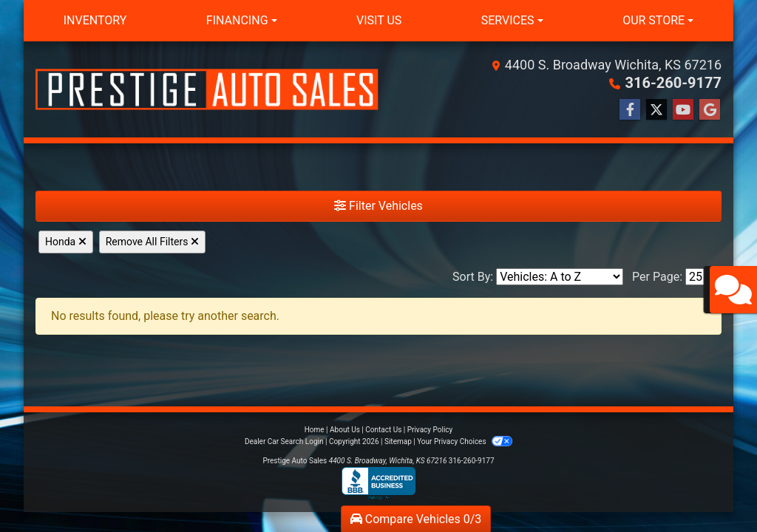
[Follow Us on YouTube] (683, 110)
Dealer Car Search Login (284, 441)
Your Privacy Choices (465, 441)
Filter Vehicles (378, 206)
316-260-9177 (673, 83)
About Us (345, 430)
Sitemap (398, 441)
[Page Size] (703, 277)
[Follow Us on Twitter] (656, 110)
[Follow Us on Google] (710, 110)
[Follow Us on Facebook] (630, 110)
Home (315, 430)
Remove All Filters (152, 242)
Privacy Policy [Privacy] (430, 430)
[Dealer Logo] (207, 89)
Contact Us (383, 430)
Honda (66, 242)
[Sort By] (560, 277)
